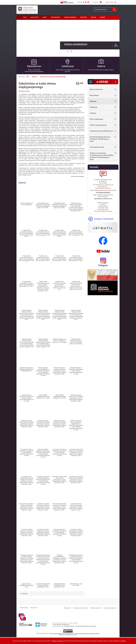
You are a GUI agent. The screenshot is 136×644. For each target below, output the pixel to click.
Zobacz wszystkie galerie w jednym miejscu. (101, 70)
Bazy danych (94, 95)
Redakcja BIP (67, 608)
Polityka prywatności (96, 608)
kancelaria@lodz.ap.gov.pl (103, 188)
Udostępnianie (55, 17)
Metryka (24, 594)
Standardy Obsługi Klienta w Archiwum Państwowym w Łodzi (100, 139)
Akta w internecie (96, 89)
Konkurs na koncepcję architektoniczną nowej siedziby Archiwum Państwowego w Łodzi (101, 156)
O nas (25, 17)
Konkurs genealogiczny (76, 44)
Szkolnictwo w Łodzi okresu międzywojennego (53, 77)
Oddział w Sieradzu (70, 17)
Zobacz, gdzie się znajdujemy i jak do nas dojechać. (68, 71)
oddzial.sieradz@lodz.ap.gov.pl (103, 211)
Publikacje (94, 107)
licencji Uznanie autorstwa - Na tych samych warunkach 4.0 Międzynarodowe (74, 633)
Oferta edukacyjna (96, 119)
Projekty (93, 113)
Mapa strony (34, 608)
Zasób (45, 17)
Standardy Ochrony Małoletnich (101, 131)
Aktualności (35, 17)
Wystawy (34, 77)
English (93, 17)
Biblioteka (84, 17)
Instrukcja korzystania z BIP (81, 608)
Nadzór (102, 17)
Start (28, 77)
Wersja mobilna (111, 2)
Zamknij (123, 641)
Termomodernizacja (97, 147)
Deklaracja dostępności (110, 608)
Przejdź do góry (24, 608)
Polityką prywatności (58, 641)
